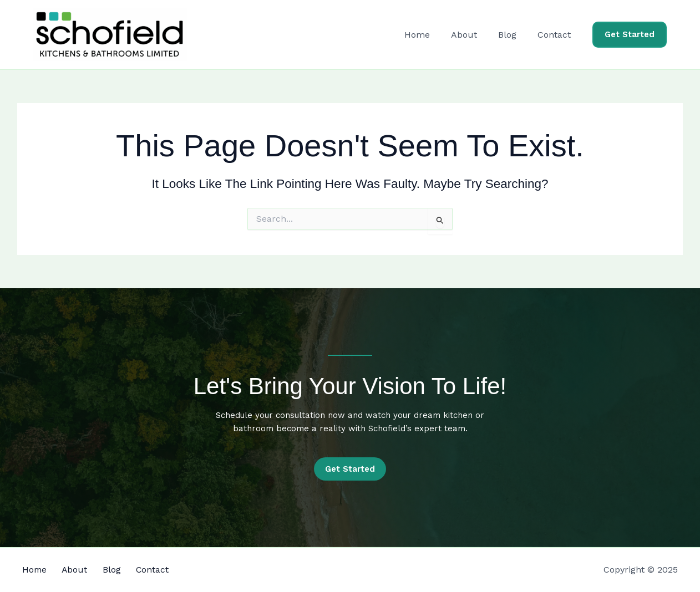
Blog (512, 35)
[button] (630, 35)
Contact (556, 35)
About (472, 35)
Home (429, 35)
